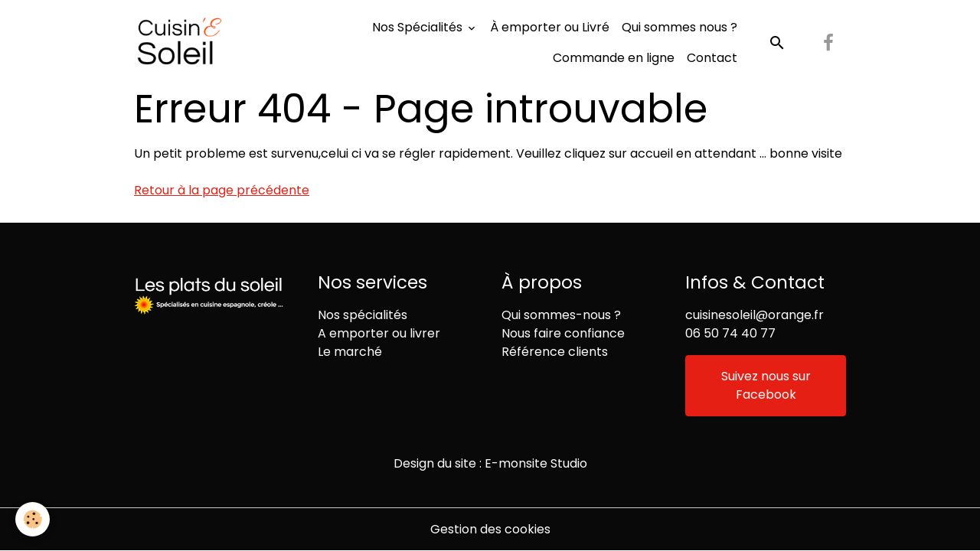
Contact (712, 58)
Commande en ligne (614, 58)
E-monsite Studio (536, 463)
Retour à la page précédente (222, 190)
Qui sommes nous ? (679, 27)
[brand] (180, 43)
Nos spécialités (363, 315)
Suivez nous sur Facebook (766, 385)
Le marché (350, 352)
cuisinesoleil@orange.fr (755, 315)
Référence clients (555, 352)
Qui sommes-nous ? (561, 315)
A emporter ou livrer (379, 333)
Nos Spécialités (419, 27)
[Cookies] (33, 519)
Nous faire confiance (563, 333)
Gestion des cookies (490, 529)
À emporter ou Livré (550, 27)
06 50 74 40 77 (730, 333)
